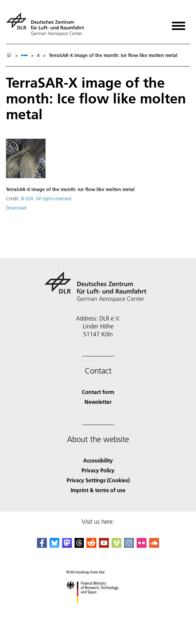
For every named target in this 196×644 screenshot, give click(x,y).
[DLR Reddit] (91, 546)
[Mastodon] (67, 546)
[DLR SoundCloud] (154, 546)
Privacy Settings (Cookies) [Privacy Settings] (98, 480)
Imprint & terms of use (98, 490)
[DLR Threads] (79, 546)
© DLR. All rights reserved (46, 199)
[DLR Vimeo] (116, 546)
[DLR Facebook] (42, 546)
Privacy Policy (98, 470)
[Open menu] (179, 24)
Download (16, 208)
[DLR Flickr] (142, 546)
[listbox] (24, 55)
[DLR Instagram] (129, 546)
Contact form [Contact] (98, 392)
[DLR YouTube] (104, 546)
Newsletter (98, 402)
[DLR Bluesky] (54, 546)
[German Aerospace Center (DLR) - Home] (48, 24)
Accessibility (98, 460)
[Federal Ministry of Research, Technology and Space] (98, 609)
